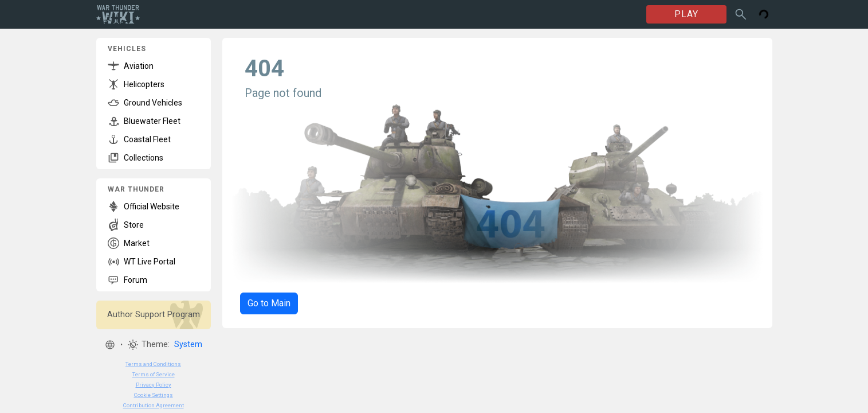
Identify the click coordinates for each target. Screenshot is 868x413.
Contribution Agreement (154, 405)
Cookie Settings (154, 395)
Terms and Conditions (153, 364)
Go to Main (269, 303)
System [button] (188, 344)
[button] (110, 345)
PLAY (686, 14)
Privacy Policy (154, 385)
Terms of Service (154, 374)
